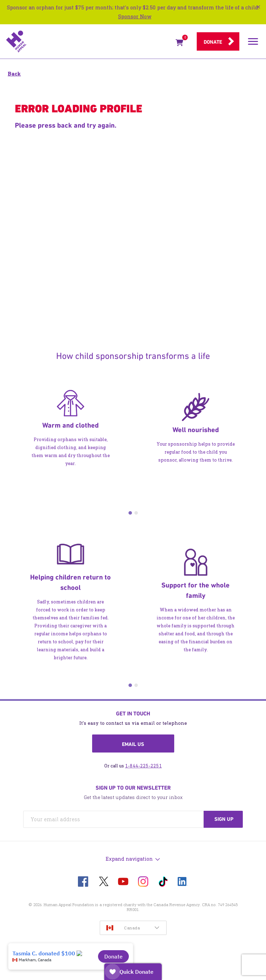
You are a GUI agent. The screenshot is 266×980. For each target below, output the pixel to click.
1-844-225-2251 (143, 766)
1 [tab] (130, 513)
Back (14, 74)
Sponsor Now (135, 16)
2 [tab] (136, 513)
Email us (133, 744)
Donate (213, 42)
